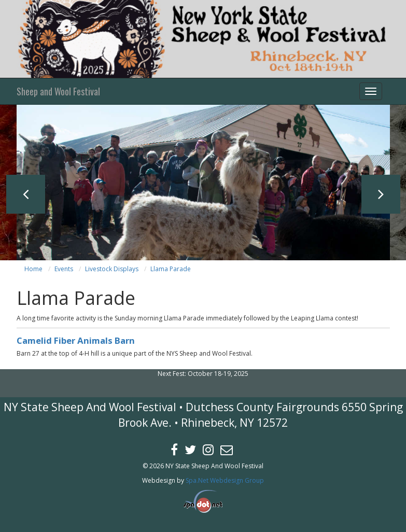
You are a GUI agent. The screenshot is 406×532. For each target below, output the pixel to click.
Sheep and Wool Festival (58, 91)
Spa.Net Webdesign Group (225, 480)
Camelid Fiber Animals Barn (76, 340)
